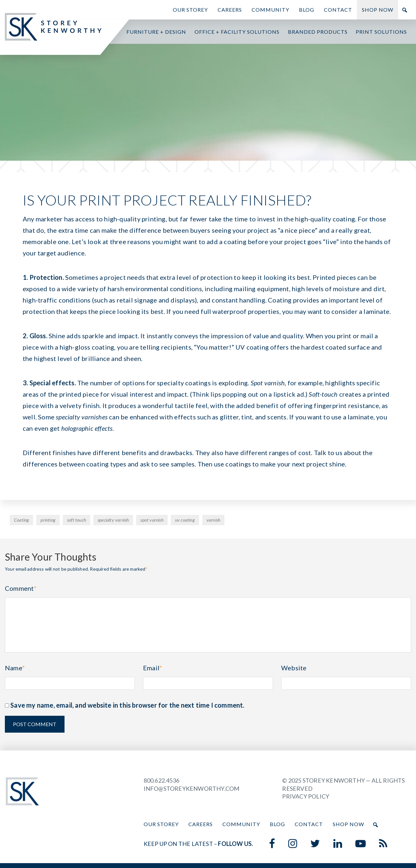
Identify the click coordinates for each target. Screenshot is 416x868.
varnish (213, 520)
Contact (338, 10)
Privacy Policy (306, 796)
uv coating (185, 520)
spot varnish (152, 520)
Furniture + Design (156, 32)
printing (48, 520)
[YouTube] (361, 844)
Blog (307, 10)
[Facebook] (272, 844)
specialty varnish (113, 520)
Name (15, 668)
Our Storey (190, 10)
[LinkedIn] (338, 844)
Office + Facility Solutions (237, 32)
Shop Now (378, 10)
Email (153, 668)
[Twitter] (315, 844)
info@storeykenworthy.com (192, 788)
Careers (230, 10)
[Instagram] (293, 844)
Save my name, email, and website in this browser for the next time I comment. (127, 705)
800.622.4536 (161, 780)
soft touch (77, 520)
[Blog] (383, 844)
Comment (21, 588)
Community (270, 10)
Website (294, 668)
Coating (21, 520)
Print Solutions (381, 32)
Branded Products (318, 32)
